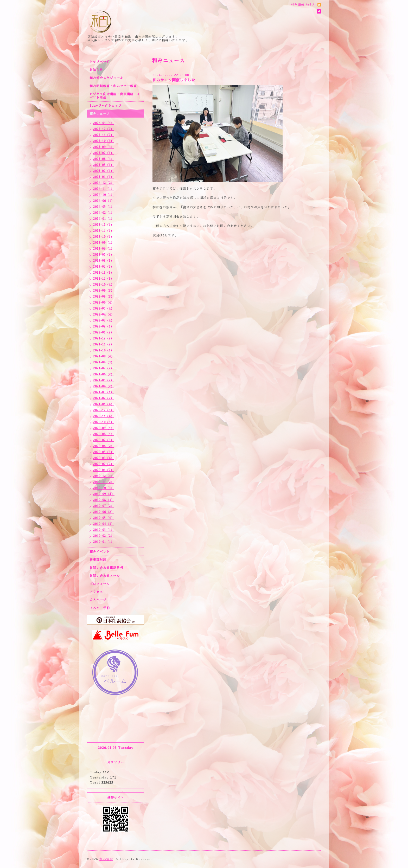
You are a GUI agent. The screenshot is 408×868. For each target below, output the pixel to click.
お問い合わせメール (105, 576)
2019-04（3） (104, 524)
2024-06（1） (104, 201)
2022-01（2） (103, 333)
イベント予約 (100, 608)
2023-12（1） (103, 225)
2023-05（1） (103, 255)
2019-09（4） (104, 494)
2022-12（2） (103, 273)
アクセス (96, 592)
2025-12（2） (103, 129)
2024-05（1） (104, 207)
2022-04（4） (104, 315)
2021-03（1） (103, 392)
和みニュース (100, 114)
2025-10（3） (103, 141)
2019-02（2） (104, 536)
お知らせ (96, 70)
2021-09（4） (104, 356)
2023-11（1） (103, 231)
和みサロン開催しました (174, 80)
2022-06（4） (104, 303)
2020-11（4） (104, 416)
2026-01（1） (104, 123)
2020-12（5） (103, 410)
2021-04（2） (104, 386)
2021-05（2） (103, 380)
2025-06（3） (104, 159)
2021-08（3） (104, 362)
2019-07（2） (104, 506)
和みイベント (100, 552)
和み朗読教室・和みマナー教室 (113, 86)
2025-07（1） (103, 153)
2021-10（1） (103, 351)
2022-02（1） (103, 327)
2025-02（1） (103, 171)
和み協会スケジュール (106, 78)
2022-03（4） (104, 321)
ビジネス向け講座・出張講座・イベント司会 (115, 96)
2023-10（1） (103, 237)
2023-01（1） (103, 267)
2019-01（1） (104, 542)
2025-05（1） (103, 165)
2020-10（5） (103, 422)
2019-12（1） (104, 476)
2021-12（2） (103, 339)
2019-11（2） (104, 482)
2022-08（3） (104, 297)
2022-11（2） (103, 279)
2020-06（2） (104, 446)
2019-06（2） (104, 512)
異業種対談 (98, 560)
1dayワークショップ (106, 106)
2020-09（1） (104, 428)
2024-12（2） (104, 183)
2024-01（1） (104, 219)
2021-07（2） (103, 368)
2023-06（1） (104, 249)
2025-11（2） (103, 135)
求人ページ (98, 600)
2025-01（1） (103, 177)
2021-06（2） (104, 374)
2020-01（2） (103, 470)
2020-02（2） (103, 464)
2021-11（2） (103, 345)
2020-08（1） (104, 434)
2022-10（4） (104, 285)
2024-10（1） (104, 195)
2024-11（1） (104, 189)
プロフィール (100, 584)
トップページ (100, 62)
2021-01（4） (104, 404)
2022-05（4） (104, 309)
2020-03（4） (104, 458)
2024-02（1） (104, 213)
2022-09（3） (104, 291)
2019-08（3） (104, 500)
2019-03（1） (104, 530)
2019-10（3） (104, 488)
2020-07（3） (103, 440)
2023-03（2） (103, 261)
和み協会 (106, 859)
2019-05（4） (104, 518)
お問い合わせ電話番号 (106, 568)
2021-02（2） (103, 398)
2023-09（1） (104, 243)
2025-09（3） (104, 147)
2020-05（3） (103, 452)
